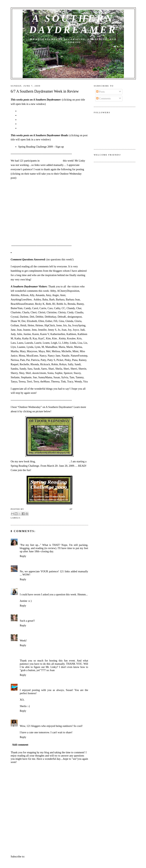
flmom (24, 567)
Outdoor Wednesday (51, 161)
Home (50, 849)
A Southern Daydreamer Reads (53, 461)
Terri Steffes (27, 616)
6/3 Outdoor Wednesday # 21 (34, 120)
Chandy (24, 721)
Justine (24, 590)
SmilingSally (27, 540)
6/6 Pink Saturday (28, 111)
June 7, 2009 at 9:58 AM (49, 540)
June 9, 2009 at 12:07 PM (44, 721)
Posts (100, 92)
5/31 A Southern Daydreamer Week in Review (43, 128)
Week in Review (32, 518)
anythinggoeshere (30, 656)
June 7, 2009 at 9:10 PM (65, 685)
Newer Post (17, 849)
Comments (104, 98)
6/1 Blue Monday (28, 124)
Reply (23, 556)
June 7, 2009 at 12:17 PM (49, 616)
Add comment (20, 745)
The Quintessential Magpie (35, 685)
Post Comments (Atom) (38, 856)
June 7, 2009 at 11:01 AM (43, 590)
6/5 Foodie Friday (28, 115)
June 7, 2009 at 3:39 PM (54, 656)
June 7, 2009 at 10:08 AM (42, 567)
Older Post (82, 849)
